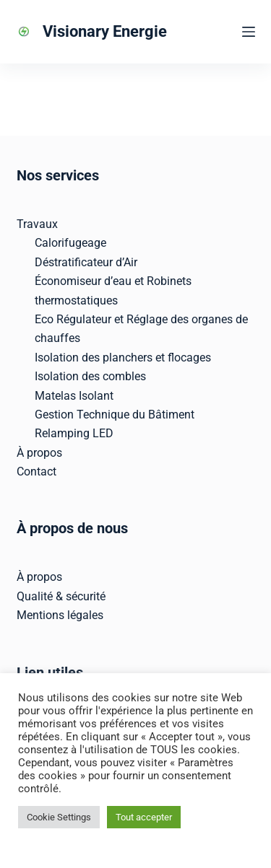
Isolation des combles (90, 376)
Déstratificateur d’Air (86, 262)
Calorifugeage (70, 243)
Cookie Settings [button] (59, 817)
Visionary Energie (105, 31)
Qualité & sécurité (61, 596)
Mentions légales (60, 615)
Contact (36, 472)
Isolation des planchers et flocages (123, 358)
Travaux (37, 224)
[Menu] (249, 32)
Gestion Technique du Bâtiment (115, 415)
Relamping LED (74, 433)
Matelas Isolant (74, 396)
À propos (39, 453)
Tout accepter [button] (144, 817)
